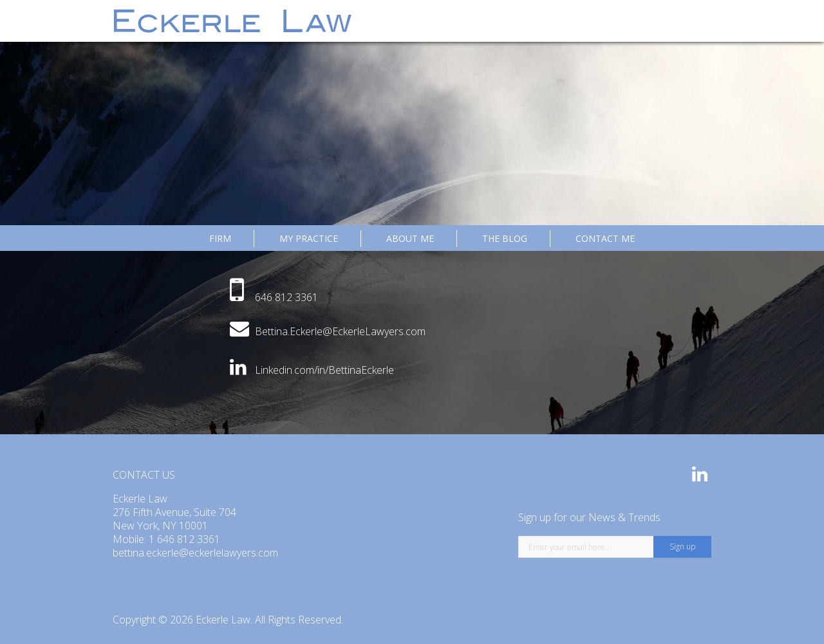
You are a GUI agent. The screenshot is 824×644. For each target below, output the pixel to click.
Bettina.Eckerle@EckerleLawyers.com (340, 331)
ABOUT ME (410, 238)
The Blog (505, 238)
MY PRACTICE (309, 238)
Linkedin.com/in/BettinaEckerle (324, 370)
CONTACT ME (605, 238)
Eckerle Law (223, 620)
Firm (220, 238)
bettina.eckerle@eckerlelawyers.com (195, 553)
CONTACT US (144, 475)
